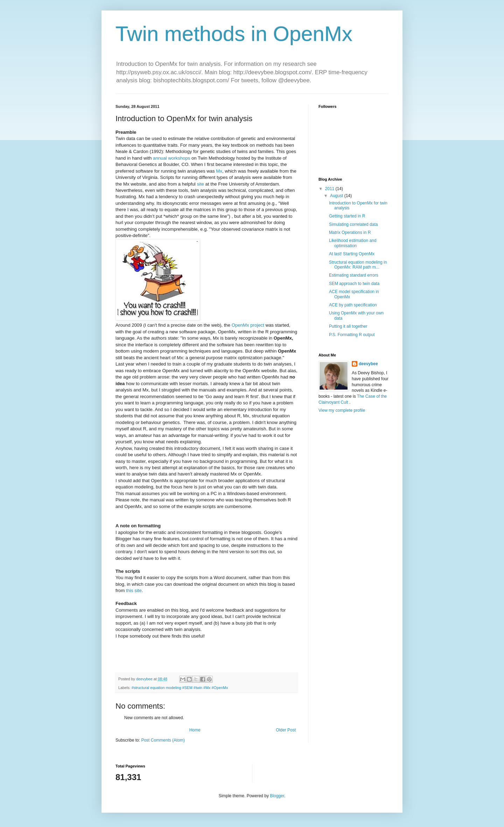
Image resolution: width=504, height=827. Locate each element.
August (337, 196)
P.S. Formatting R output (352, 335)
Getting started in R (347, 216)
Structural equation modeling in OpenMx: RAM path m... (358, 265)
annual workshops (171, 158)
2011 (330, 189)
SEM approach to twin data (354, 284)
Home (195, 730)
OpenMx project (249, 325)
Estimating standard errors (354, 275)
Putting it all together (348, 326)
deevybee (368, 364)
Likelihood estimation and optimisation (353, 243)
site (200, 184)
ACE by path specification (353, 305)
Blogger (277, 796)
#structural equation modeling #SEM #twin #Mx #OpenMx (180, 688)
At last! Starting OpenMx (352, 254)
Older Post (286, 730)
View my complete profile (342, 410)
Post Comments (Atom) (163, 740)
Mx (219, 171)
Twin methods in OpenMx (234, 34)
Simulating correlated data (353, 224)
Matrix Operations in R (350, 232)
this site (134, 590)
